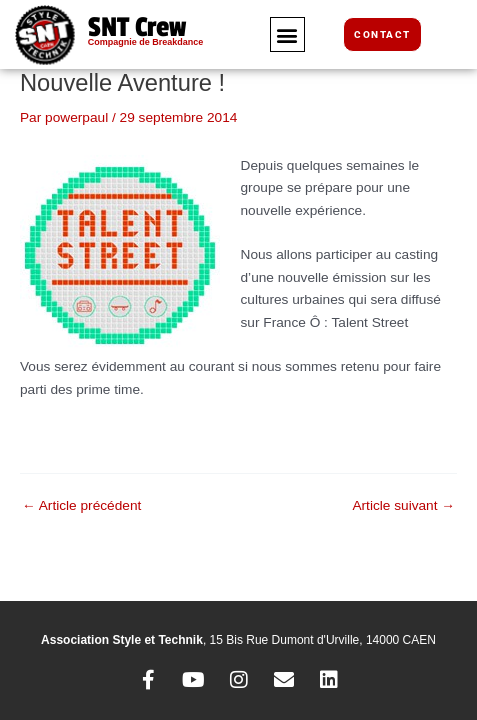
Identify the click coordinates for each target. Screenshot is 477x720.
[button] (287, 34)
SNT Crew (137, 27)
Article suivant (403, 506)
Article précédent (81, 506)
